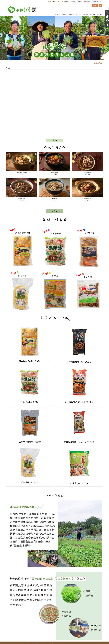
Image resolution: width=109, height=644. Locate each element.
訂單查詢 (95, 2)
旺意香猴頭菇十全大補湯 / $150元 (79, 404)
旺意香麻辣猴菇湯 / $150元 (79, 323)
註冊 (100, 5)
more (54, 118)
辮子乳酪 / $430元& (30, 444)
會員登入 (95, 5)
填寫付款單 (87, 2)
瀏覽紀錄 (73, 2)
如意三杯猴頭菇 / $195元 (30, 404)
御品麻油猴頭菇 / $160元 (30, 323)
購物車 (80, 2)
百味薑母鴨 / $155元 (79, 445)
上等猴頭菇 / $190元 (30, 364)
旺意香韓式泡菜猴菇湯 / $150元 (79, 364)
